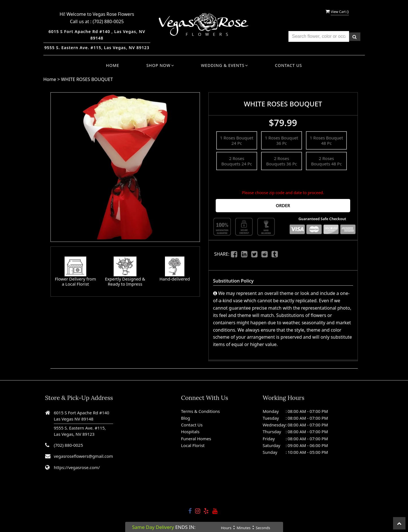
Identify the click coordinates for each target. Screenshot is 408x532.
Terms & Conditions (200, 411)
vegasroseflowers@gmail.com (83, 456)
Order (283, 205)
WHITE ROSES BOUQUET (87, 79)
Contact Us (288, 65)
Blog (186, 418)
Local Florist (193, 445)
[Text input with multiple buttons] (319, 37)
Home (113, 65)
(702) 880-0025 (108, 21)
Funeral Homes (196, 438)
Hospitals (190, 431)
